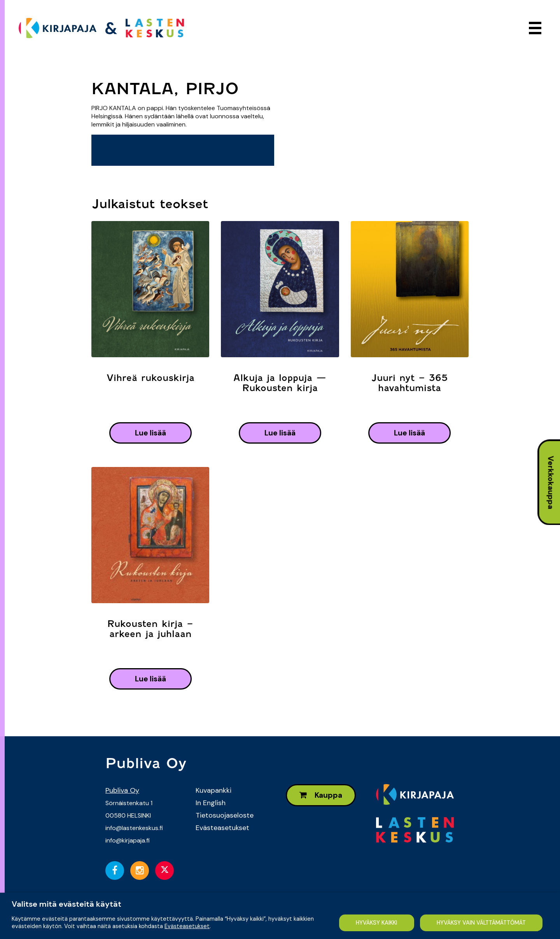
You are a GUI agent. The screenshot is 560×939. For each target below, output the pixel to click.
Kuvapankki (213, 790)
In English (211, 803)
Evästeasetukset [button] (187, 926)
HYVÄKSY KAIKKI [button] (376, 923)
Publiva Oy (122, 790)
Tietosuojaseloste (225, 815)
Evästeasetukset (222, 828)
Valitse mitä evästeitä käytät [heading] (66, 904)
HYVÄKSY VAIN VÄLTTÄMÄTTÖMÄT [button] (481, 923)
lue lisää (150, 433)
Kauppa (321, 795)
